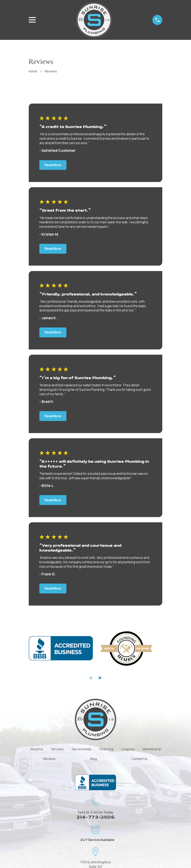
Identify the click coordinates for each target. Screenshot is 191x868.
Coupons (128, 749)
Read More (53, 165)
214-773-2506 (95, 817)
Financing (106, 749)
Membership (152, 749)
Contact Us (140, 759)
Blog (94, 759)
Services (57, 749)
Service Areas (82, 749)
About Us (37, 749)
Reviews (50, 759)
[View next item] (100, 678)
